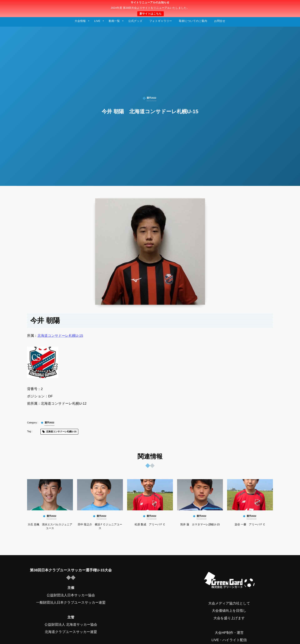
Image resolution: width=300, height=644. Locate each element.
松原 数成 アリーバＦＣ (150, 524)
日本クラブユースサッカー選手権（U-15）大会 (150, 9)
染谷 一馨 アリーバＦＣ (250, 524)
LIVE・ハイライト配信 (229, 640)
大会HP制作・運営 (229, 633)
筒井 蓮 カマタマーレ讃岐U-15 (200, 524)
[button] (289, 6)
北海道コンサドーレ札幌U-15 (60, 336)
